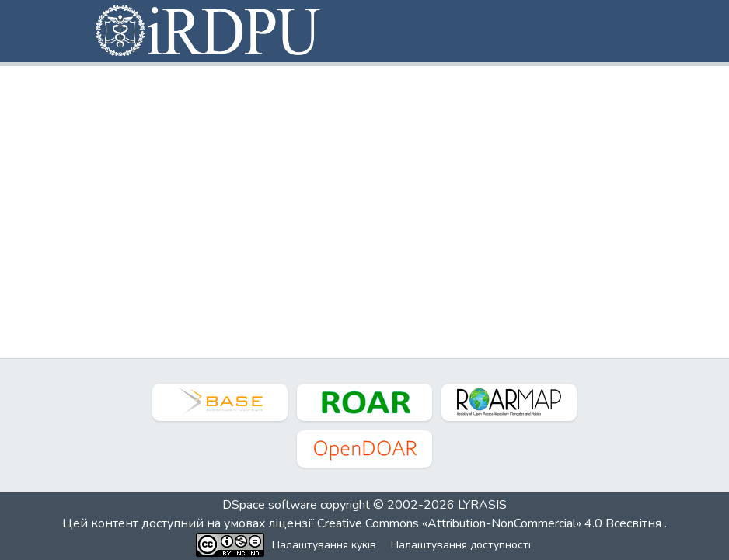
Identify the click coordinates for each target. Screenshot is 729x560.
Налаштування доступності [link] (461, 545)
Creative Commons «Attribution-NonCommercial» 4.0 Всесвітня (491, 523)
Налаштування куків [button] (324, 545)
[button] (209, 31)
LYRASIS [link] (482, 505)
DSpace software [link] (270, 505)
